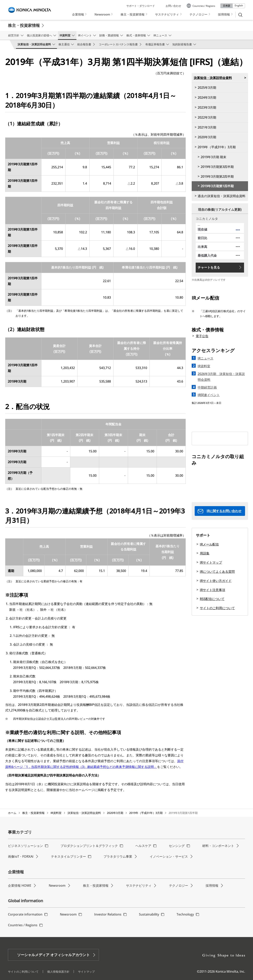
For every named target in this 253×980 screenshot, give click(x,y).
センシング (177, 846)
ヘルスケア (143, 846)
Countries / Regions (23, 925)
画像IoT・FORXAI (21, 856)
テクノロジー (179, 886)
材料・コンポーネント (218, 846)
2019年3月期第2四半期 (217, 176)
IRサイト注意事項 (212, 590)
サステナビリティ (139, 886)
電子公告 (202, 336)
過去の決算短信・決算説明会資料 (222, 196)
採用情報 (212, 886)
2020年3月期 (207, 137)
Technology (185, 914)
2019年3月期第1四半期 (217, 186)
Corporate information (25, 914)
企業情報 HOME (20, 886)
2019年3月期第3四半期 (217, 167)
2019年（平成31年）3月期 (217, 147)
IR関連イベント (209, 395)
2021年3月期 (207, 127)
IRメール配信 (209, 544)
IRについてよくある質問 (217, 572)
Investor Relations (108, 914)
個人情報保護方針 (58, 972)
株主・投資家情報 (24, 25)
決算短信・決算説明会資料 (213, 78)
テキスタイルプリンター (68, 856)
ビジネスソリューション (25, 846)
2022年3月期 (207, 117)
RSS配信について (212, 599)
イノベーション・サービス (169, 856)
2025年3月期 (207, 88)
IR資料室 (56, 813)
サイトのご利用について (217, 608)
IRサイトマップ (211, 562)
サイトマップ (86, 972)
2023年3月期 (207, 107)
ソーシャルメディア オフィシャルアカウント (53, 955)
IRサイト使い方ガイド (216, 581)
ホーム (12, 813)
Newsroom (57, 886)
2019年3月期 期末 (213, 157)
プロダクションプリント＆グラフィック (89, 846)
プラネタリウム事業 (118, 856)
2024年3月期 (207, 97)
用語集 (205, 553)
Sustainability (149, 914)
